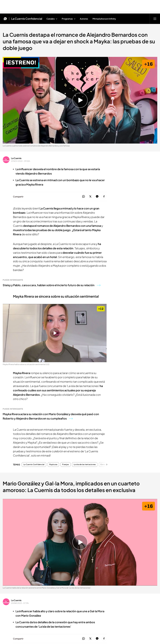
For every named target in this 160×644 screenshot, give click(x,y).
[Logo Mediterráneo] (118, 590)
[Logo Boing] (99, 569)
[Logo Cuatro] (99, 559)
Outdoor (114, 513)
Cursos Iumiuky (92, 514)
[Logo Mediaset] (80, 545)
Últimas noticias (143, 492)
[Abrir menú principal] (155, 19)
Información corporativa (41, 605)
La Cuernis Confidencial (34, 464)
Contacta (37, 492)
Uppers (113, 501)
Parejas (66, 464)
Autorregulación (41, 513)
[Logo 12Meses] (137, 580)
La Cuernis (16, 158)
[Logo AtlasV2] (42, 590)
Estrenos (104, 464)
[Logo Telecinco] (61, 559)
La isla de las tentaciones (85, 464)
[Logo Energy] (137, 569)
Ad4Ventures (90, 526)
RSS (139, 605)
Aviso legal (24, 605)
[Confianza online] (80, 633)
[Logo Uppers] (61, 580)
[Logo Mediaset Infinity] (23, 559)
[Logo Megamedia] (82, 618)
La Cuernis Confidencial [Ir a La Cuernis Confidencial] (27, 19)
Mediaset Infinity (118, 495)
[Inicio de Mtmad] (5, 19)
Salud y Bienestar (93, 520)
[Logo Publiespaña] (80, 590)
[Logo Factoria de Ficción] (61, 569)
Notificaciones (40, 507)
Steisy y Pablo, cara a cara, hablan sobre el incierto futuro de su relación (52, 285)
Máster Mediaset (67, 510)
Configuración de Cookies (86, 605)
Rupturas (53, 464)
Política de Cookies (107, 605)
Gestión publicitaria (126, 605)
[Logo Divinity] (137, 559)
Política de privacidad (63, 605)
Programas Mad (15, 497)
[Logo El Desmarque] (23, 569)
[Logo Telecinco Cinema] (99, 580)
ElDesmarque (116, 507)
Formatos (12, 492)
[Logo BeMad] (23, 580)
